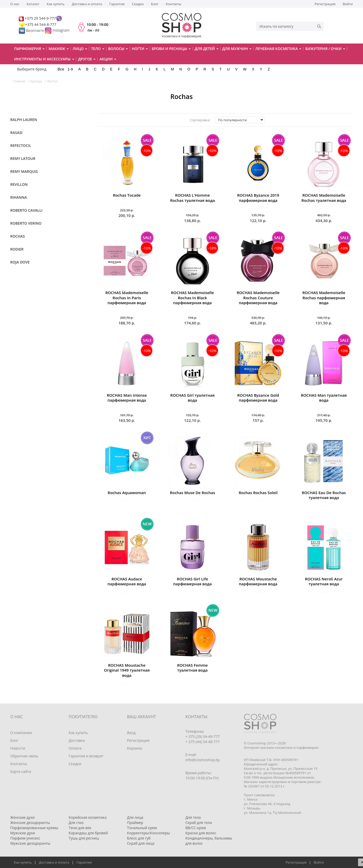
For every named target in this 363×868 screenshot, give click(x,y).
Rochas (18, 236)
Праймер (135, 823)
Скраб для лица (141, 843)
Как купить (56, 4)
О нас (15, 4)
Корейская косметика (88, 817)
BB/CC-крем (196, 828)
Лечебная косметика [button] (278, 49)
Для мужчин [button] (237, 49)
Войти (348, 4)
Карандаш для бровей (88, 833)
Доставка (77, 740)
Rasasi (16, 133)
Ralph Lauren (24, 120)
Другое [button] (87, 59)
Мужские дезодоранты (30, 843)
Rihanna (19, 197)
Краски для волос (201, 833)
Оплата (75, 748)
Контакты (174, 4)
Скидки (138, 4)
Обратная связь (24, 756)
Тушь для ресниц (84, 838)
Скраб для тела (199, 823)
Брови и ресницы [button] (171, 49)
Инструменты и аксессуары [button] (44, 59)
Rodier (17, 249)
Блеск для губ (139, 838)
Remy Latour (23, 158)
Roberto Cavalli (26, 210)
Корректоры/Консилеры (149, 833)
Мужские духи (23, 833)
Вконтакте (32, 30)
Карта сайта (21, 771)
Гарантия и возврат (86, 756)
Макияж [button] (59, 49)
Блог (155, 4)
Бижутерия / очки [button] (325, 49)
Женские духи (23, 817)
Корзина (135, 748)
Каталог (33, 4)
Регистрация (325, 4)
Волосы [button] (118, 49)
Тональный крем (142, 828)
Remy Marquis (24, 171)
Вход (131, 733)
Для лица (135, 817)
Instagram (61, 30)
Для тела (193, 817)
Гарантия (117, 4)
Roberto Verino (26, 223)
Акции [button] (108, 59)
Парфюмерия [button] (30, 49)
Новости (18, 748)
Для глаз (76, 823)
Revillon (19, 184)
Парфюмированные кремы (34, 828)
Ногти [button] (140, 49)
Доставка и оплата (87, 4)
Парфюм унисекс (25, 838)
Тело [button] (98, 49)
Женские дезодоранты (30, 823)
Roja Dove (20, 262)
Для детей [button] (206, 49)
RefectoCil (21, 145)
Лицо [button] (80, 49)
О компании (21, 733)
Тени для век (80, 828)
